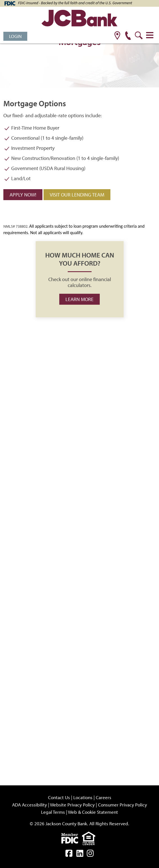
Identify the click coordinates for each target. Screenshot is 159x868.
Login (15, 36)
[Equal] (90, 838)
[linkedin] (80, 854)
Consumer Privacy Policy (122, 805)
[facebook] (69, 854)
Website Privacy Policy (72, 805)
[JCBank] (79, 19)
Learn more (79, 299)
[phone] (128, 36)
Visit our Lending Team (77, 195)
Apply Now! (23, 195)
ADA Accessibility (29, 805)
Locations (83, 797)
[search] (139, 36)
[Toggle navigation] (150, 35)
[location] (117, 36)
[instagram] (90, 854)
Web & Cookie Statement (93, 812)
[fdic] (72, 838)
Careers (104, 797)
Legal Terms (53, 812)
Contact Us (59, 797)
